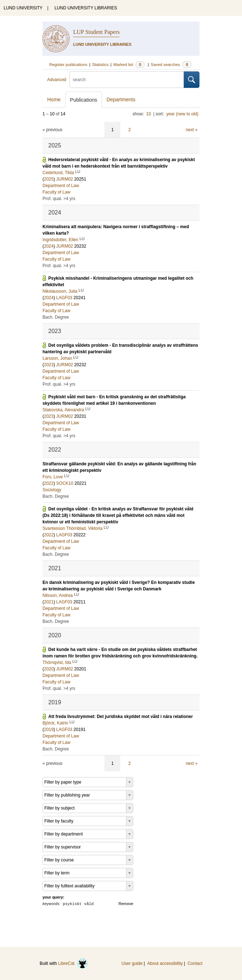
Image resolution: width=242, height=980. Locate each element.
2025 (49, 179)
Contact (195, 963)
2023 (49, 365)
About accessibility (165, 963)
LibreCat (73, 963)
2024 (49, 246)
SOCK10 (65, 483)
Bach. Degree (56, 317)
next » (192, 130)
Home (54, 99)
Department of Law (61, 186)
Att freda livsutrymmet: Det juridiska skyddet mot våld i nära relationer (120, 717)
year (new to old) (182, 114)
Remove (126, 904)
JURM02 (65, 179)
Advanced (57, 80)
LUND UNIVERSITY (23, 8)
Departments (121, 99)
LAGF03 (64, 298)
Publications (84, 100)
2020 (49, 669)
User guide (132, 963)
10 (149, 114)
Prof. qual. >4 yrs (59, 199)
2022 (49, 483)
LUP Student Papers (96, 32)
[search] (127, 80)
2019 (49, 730)
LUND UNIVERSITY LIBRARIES (86, 8)
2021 (49, 602)
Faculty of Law (56, 192)
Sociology (52, 490)
